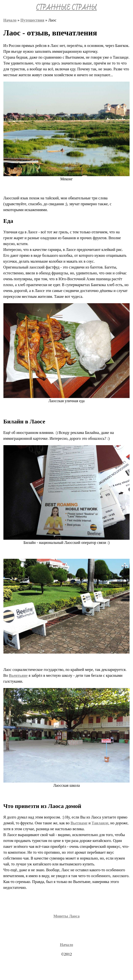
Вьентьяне (18, 675)
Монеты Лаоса (67, 916)
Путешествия (33, 20)
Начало (10, 20)
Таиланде (100, 823)
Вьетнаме (79, 823)
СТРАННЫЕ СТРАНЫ (66, 8)
